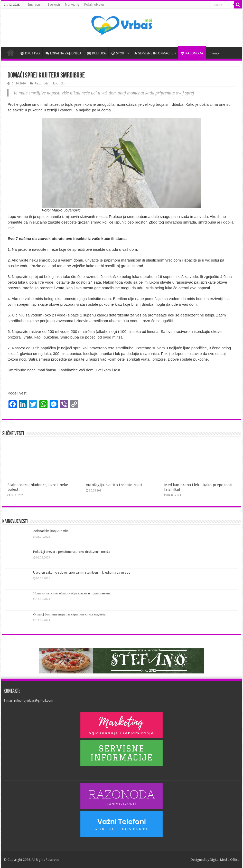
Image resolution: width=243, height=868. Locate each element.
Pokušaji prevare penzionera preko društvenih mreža (72, 552)
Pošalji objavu (94, 5)
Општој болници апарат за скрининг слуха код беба (69, 614)
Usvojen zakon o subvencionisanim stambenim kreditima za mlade (82, 572)
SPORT (119, 53)
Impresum (35, 5)
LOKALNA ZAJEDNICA (63, 53)
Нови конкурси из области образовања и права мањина (72, 593)
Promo (214, 53)
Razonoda (42, 84)
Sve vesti (54, 5)
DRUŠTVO (30, 53)
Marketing (72, 5)
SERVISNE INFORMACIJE (154, 53)
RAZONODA (192, 53)
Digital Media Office (225, 860)
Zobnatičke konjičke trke (51, 531)
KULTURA (96, 53)
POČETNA (11, 53)
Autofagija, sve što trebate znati (114, 485)
